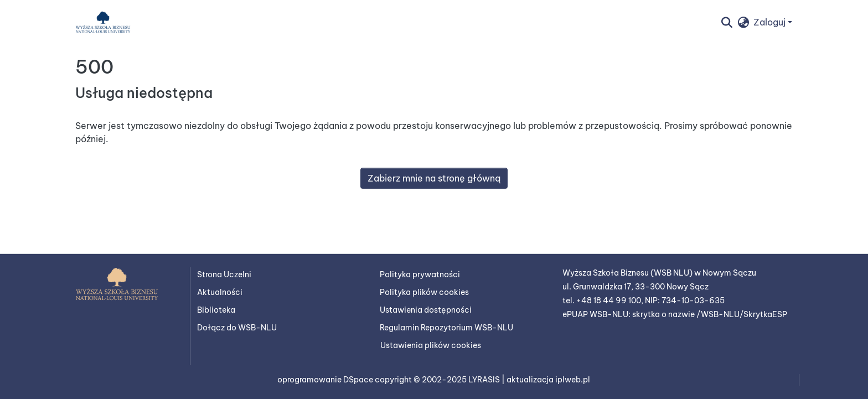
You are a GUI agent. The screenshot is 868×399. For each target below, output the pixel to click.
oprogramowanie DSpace (326, 380)
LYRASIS (485, 380)
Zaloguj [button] (771, 22)
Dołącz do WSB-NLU (237, 328)
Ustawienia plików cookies (431, 345)
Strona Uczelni (224, 274)
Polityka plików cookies (424, 292)
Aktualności (220, 292)
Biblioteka (216, 310)
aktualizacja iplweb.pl (548, 380)
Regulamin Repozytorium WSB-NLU (446, 328)
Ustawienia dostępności (426, 310)
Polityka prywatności (420, 274)
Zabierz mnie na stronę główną (434, 178)
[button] (103, 22)
